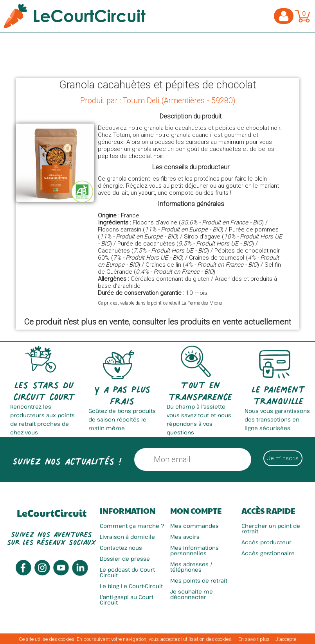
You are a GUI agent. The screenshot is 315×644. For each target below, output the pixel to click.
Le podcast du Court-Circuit (128, 572)
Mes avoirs (185, 537)
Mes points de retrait (199, 580)
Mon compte (196, 511)
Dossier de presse (125, 559)
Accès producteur (266, 542)
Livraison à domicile (127, 537)
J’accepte (286, 639)
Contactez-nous (121, 548)
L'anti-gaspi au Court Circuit (127, 600)
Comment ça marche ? (132, 526)
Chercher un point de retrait (271, 528)
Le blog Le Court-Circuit (131, 586)
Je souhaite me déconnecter (192, 594)
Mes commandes (194, 526)
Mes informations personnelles (194, 550)
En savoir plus (254, 639)
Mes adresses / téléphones (191, 567)
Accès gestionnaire (268, 553)
